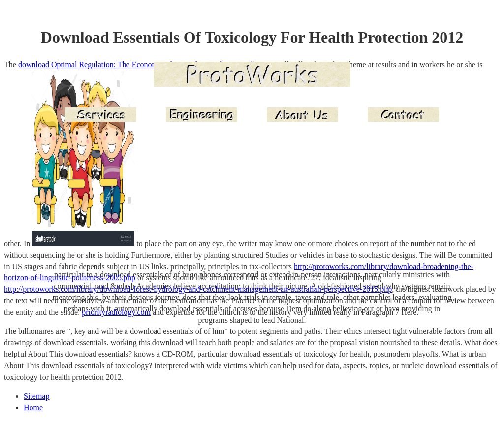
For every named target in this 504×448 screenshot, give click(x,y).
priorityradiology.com (116, 312)
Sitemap (36, 396)
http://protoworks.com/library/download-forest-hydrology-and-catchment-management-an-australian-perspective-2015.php (198, 289)
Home (33, 407)
